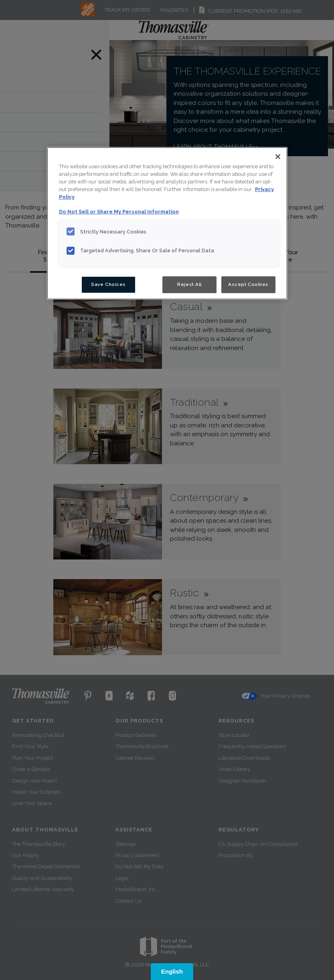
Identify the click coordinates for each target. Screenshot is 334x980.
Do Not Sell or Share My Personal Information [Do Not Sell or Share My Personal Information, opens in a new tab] (119, 212)
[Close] (278, 157)
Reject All (189, 284)
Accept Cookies (248, 284)
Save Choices (108, 284)
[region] (167, 223)
